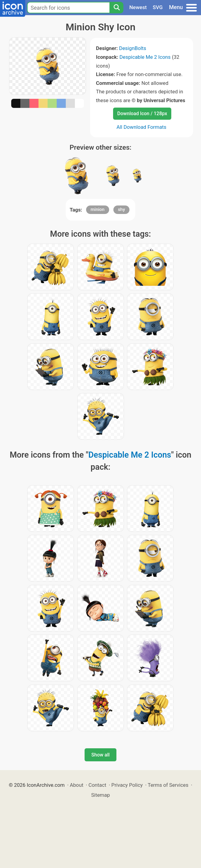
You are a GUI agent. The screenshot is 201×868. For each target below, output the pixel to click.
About (77, 785)
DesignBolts (133, 48)
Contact (97, 785)
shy (121, 209)
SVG (158, 7)
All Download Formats (141, 127)
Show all (100, 755)
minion (98, 209)
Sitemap (101, 795)
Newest (138, 7)
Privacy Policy (127, 785)
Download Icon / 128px (142, 114)
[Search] (116, 8)
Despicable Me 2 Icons (145, 57)
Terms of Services (168, 785)
